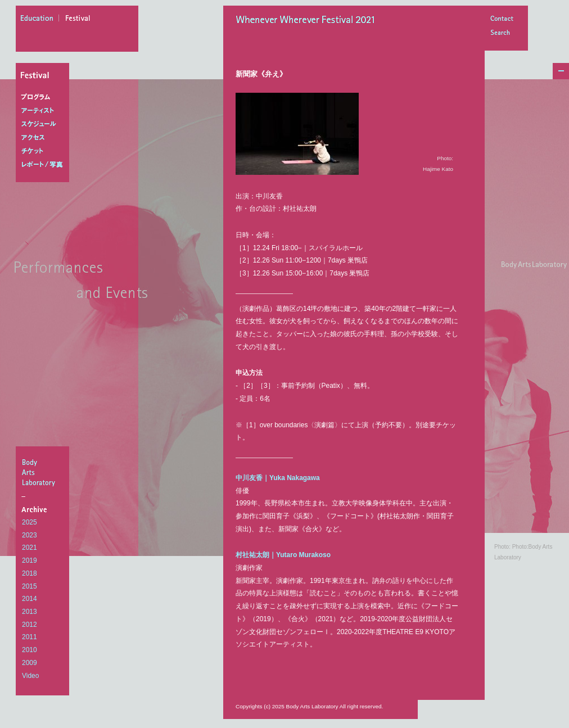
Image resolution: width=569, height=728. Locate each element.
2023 (30, 535)
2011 (30, 637)
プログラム (45, 97)
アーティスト (45, 111)
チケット (45, 151)
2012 (30, 625)
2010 (30, 650)
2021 (30, 548)
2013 (30, 612)
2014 (30, 599)
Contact (502, 19)
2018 (30, 573)
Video (30, 676)
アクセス (45, 138)
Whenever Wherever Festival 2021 (309, 21)
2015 (30, 586)
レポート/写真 (45, 165)
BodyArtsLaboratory (44, 472)
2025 (30, 522)
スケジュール (45, 124)
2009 (30, 663)
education (40, 20)
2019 (30, 560)
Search (502, 33)
